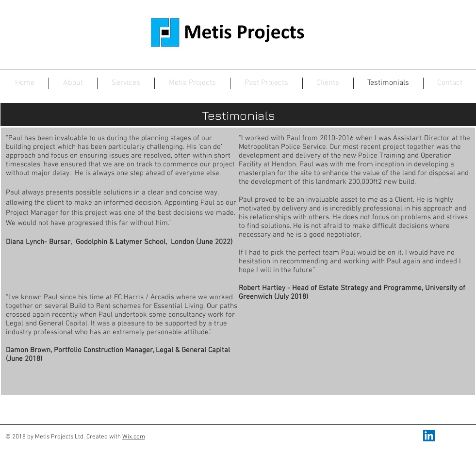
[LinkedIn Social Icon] (429, 436)
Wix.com (134, 437)
